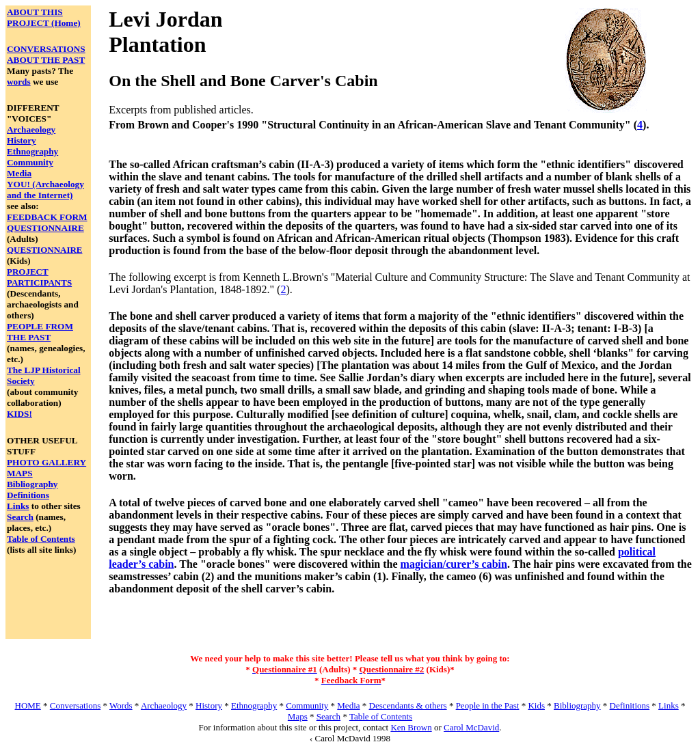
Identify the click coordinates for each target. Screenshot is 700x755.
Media (19, 173)
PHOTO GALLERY (46, 462)
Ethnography (32, 151)
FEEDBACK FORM (47, 217)
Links (18, 506)
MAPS (20, 473)
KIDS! (19, 414)
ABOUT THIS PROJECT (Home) (44, 17)
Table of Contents (41, 539)
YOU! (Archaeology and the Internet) (45, 190)
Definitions (28, 495)
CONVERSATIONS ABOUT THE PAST (46, 54)
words (19, 82)
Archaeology (31, 129)
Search (20, 517)
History (22, 140)
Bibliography (32, 484)
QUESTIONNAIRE (45, 228)
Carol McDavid (471, 727)
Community (30, 162)
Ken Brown (411, 727)
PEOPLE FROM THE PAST (40, 332)
